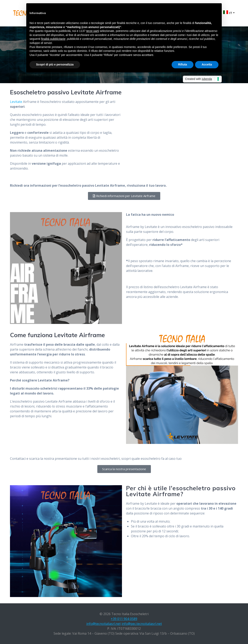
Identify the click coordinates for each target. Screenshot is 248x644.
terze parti (93, 31)
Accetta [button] (207, 64)
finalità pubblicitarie (53, 39)
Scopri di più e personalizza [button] (55, 64)
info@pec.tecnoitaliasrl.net (142, 624)
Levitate (16, 102)
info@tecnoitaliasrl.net (104, 624)
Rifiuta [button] (183, 64)
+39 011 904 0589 (124, 619)
